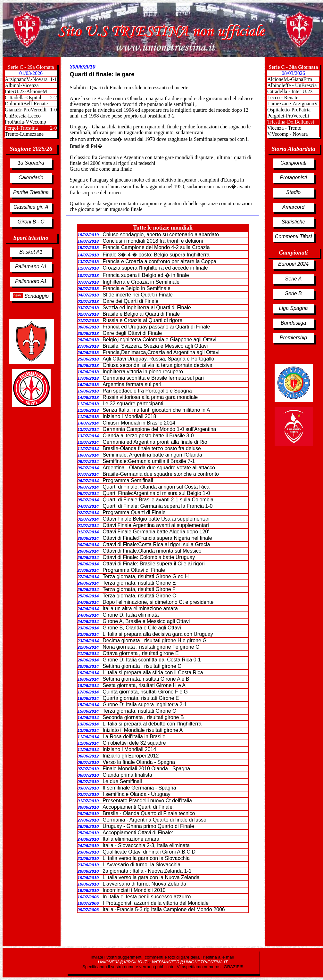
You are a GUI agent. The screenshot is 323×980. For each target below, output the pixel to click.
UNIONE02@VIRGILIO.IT (123, 962)
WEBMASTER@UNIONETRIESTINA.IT (190, 962)
